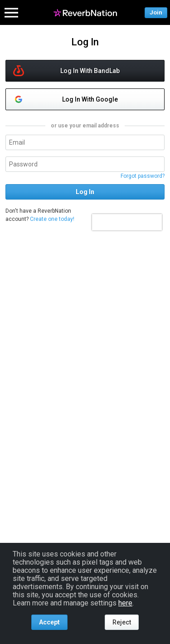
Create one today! (52, 219)
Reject (122, 622)
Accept (49, 622)
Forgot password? (143, 176)
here (125, 603)
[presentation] (127, 222)
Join (156, 12)
